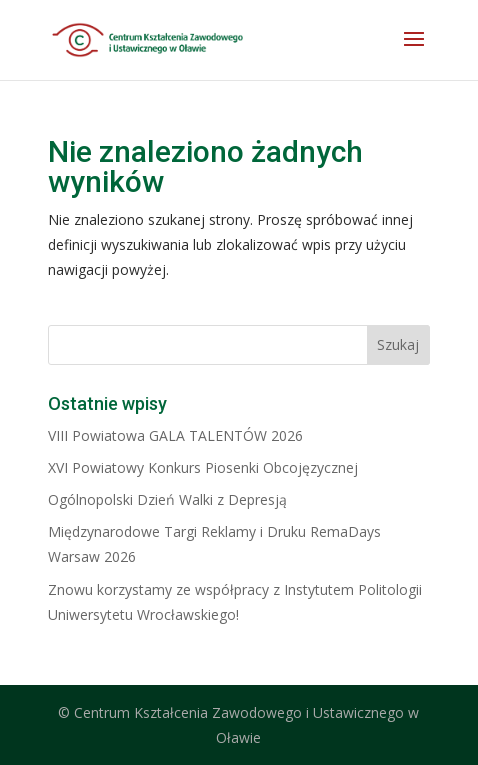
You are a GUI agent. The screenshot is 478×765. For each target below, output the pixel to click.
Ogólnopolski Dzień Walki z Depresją (167, 499)
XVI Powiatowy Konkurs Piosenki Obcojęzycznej (203, 467)
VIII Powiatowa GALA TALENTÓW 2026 (175, 435)
